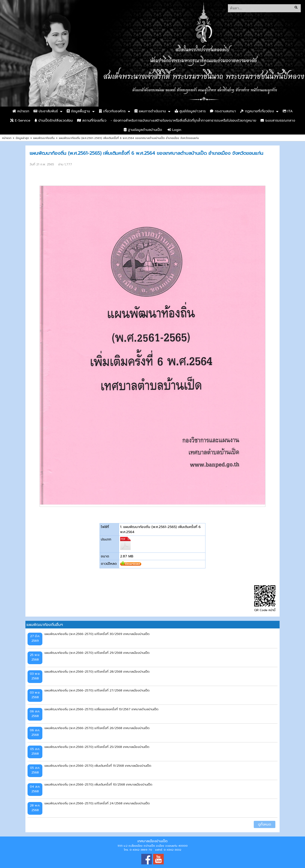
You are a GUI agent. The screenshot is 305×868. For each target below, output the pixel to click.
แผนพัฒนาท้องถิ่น (44, 138)
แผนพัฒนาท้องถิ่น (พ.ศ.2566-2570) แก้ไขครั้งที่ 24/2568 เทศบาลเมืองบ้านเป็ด (97, 803)
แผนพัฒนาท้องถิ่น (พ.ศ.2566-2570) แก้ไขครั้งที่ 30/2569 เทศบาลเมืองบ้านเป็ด (97, 634)
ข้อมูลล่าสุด (22, 138)
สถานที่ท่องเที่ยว (92, 121)
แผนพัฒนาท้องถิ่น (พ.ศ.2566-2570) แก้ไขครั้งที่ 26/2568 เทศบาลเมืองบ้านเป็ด (97, 728)
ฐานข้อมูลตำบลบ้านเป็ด (143, 130)
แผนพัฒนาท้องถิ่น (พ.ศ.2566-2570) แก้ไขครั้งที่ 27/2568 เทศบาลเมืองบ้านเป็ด (97, 690)
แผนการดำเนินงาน (150, 111)
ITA (288, 111)
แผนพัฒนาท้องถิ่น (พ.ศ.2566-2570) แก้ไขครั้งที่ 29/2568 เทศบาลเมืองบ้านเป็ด (97, 653)
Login (174, 130)
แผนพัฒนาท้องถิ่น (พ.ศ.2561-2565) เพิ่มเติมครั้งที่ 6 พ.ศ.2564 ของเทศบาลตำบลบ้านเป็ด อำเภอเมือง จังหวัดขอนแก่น (129, 138)
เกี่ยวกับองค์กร (112, 111)
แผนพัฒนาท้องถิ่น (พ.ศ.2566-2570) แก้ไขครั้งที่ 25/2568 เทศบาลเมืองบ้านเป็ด (97, 747)
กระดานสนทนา (223, 111)
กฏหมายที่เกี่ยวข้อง (257, 111)
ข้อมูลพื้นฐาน (78, 111)
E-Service (20, 121)
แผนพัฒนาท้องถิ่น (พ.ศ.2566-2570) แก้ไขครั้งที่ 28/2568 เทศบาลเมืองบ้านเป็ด (97, 672)
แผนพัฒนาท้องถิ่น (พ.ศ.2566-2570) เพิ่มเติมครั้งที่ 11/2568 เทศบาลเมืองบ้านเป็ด (98, 766)
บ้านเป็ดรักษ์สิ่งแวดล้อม (54, 121)
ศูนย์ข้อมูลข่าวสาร (190, 111)
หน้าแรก (21, 111)
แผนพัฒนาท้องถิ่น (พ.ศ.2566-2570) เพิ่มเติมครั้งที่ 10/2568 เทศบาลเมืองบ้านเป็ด (98, 784)
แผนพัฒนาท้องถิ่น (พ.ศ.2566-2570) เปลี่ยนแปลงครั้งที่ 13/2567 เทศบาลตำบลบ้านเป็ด (101, 709)
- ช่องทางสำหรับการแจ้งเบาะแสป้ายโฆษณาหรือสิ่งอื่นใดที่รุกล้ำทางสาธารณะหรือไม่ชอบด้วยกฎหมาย (183, 121)
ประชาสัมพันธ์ (46, 111)
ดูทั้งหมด (265, 824)
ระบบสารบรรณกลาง (278, 121)
